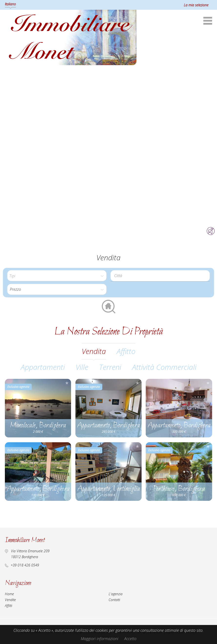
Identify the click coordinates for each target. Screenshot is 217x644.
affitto (126, 351)
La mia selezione (196, 5)
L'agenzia (116, 594)
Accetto (130, 639)
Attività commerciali (164, 367)
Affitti (9, 606)
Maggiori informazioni (100, 639)
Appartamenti (43, 367)
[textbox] (161, 276)
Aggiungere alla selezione (67, 383)
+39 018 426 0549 (25, 565)
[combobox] (160, 276)
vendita (94, 351)
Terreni (110, 367)
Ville (82, 367)
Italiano (10, 4)
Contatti (114, 600)
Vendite (10, 600)
